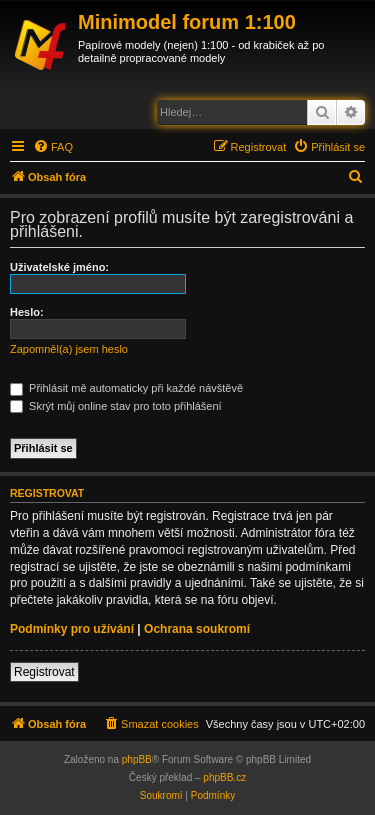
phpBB (137, 759)
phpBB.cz (224, 777)
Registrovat (44, 672)
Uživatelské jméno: (59, 267)
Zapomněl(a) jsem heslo (69, 349)
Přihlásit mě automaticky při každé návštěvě (126, 388)
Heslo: (27, 312)
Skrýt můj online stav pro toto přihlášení (116, 406)
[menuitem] (53, 147)
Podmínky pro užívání (72, 629)
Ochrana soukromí (197, 629)
